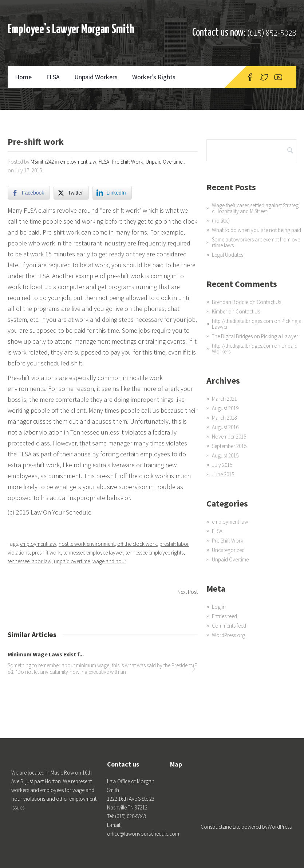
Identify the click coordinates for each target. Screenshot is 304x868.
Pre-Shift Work (127, 162)
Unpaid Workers (96, 77)
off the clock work (137, 544)
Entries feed (224, 616)
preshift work (46, 553)
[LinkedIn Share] (112, 193)
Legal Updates (228, 255)
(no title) (221, 221)
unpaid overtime (72, 561)
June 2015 (223, 474)
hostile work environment (87, 544)
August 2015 (225, 455)
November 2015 (229, 437)
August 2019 (225, 408)
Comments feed (229, 626)
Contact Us (269, 302)
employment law (78, 162)
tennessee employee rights (155, 553)
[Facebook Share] (29, 193)
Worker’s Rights (154, 77)
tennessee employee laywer (93, 553)
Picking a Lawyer (280, 336)
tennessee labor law (29, 561)
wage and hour (109, 561)
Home (23, 77)
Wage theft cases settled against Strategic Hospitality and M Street (256, 208)
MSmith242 (42, 162)
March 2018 (224, 418)
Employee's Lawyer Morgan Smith (71, 30)
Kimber (220, 311)
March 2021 (224, 399)
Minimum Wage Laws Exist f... (46, 654)
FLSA (53, 77)
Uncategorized (228, 550)
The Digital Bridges (232, 336)
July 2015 (222, 465)
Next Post (187, 592)
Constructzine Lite (221, 827)
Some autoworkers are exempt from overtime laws (256, 242)
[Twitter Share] (71, 193)
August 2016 (225, 427)
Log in (219, 607)
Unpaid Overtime (164, 162)
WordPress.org (228, 635)
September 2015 (229, 446)
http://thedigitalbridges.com (242, 321)
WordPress (280, 827)
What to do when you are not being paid (256, 230)
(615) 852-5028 (272, 33)
